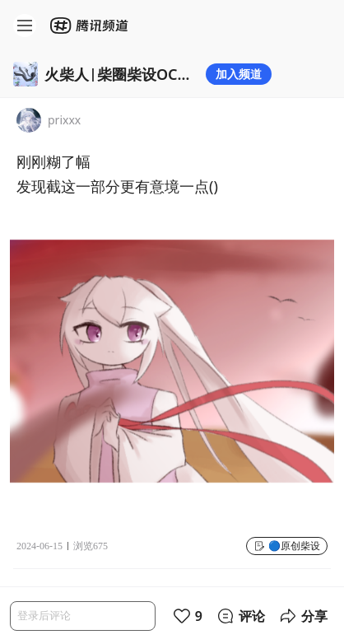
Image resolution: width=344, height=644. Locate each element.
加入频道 (239, 74)
